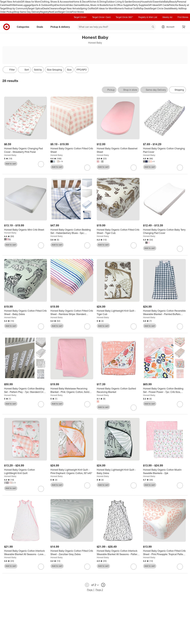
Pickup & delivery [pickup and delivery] (61, 27)
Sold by (38, 70)
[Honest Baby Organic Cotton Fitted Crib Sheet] (72, 150)
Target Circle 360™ (124, 17)
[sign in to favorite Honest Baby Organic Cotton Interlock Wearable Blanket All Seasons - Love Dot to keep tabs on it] (41, 567)
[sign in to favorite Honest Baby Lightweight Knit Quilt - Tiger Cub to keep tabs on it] (134, 326)
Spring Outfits (87, 8)
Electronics (61, 5)
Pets (171, 5)
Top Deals (145, 8)
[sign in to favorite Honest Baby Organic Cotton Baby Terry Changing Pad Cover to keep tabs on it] (180, 249)
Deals (46, 8)
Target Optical (35, 8)
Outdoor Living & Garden (119, 2)
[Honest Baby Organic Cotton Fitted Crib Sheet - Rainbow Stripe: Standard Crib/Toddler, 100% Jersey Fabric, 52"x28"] (72, 313)
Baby (167, 2)
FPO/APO (82, 70)
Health (9, 5)
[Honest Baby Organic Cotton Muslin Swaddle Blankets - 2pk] (164, 472)
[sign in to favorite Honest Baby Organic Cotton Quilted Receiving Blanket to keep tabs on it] (134, 408)
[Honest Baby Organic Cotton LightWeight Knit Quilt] (26, 472)
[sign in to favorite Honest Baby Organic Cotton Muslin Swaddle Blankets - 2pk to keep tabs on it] (180, 485)
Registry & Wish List (148, 17)
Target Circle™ (80, 17)
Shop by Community (17, 8)
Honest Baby (10, 155)
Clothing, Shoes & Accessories (56, 2)
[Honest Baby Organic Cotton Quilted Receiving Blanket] (118, 390)
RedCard (54, 12)
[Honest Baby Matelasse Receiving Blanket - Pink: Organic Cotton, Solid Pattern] (72, 390)
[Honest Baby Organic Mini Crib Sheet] (26, 230)
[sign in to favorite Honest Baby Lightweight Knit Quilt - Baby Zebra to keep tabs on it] (134, 485)
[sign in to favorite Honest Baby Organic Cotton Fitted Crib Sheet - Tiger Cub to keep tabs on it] (134, 245)
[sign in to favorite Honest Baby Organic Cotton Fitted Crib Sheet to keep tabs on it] (87, 168)
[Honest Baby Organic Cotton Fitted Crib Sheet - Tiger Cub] (118, 231)
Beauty (173, 2)
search (153, 27)
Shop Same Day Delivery (27, 12)
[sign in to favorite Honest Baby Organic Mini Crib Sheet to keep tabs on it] (41, 245)
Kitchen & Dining (97, 2)
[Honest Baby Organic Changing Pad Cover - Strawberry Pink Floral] (26, 150)
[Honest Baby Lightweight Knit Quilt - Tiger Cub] (118, 313)
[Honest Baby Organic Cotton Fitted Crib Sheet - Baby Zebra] (26, 313)
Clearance (54, 8)
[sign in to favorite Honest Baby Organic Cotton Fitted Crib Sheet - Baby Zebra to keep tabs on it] (41, 326)
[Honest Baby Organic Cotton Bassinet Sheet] (118, 150)
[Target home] (7, 27)
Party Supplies (140, 5)
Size (69, 70)
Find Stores (78, 12)
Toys (53, 5)
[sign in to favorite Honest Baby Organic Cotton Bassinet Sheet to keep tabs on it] (134, 168)
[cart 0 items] (184, 27)
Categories (24, 27)
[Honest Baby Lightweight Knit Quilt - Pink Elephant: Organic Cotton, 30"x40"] (72, 472)
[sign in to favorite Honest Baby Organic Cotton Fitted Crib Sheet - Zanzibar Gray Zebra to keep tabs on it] (87, 567)
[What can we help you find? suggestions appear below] (117, 27)
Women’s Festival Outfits (127, 8)
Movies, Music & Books (94, 5)
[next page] (103, 585)
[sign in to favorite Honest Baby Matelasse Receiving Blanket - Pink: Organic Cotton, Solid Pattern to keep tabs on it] (87, 404)
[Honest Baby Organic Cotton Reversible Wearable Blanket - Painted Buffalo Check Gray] (164, 313)
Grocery (136, 2)
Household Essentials (152, 2)
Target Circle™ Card (101, 17)
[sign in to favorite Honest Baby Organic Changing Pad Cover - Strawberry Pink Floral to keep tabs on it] (41, 164)
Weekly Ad (176, 8)
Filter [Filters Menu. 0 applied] (10, 70)
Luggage (27, 5)
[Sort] (24, 70)
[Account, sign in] (169, 27)
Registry (44, 12)
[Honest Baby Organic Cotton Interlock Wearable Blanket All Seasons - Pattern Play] (118, 553)
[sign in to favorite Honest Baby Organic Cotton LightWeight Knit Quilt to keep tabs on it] (41, 489)
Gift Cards (164, 5)
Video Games (74, 5)
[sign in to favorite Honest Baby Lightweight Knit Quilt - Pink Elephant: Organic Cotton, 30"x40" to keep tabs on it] (87, 485)
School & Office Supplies (119, 5)
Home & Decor (81, 2)
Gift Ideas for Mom (30, 2)
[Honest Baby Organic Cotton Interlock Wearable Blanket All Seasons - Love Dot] (26, 553)
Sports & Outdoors (41, 5)
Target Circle (65, 12)
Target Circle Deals (160, 8)
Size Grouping (54, 70)
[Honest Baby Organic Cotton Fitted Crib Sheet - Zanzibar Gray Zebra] (72, 553)
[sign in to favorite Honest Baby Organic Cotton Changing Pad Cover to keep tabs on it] (180, 168)
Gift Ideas (153, 5)
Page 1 (91, 590)
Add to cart (11, 164)
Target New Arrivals (10, 2)
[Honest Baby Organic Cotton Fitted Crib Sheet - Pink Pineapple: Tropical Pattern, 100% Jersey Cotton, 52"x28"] (164, 553)
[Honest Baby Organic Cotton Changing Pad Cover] (164, 150)
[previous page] (87, 585)
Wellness (17, 5)
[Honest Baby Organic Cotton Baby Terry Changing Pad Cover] (164, 231)
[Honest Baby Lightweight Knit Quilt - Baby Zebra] (118, 472)
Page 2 (99, 590)
